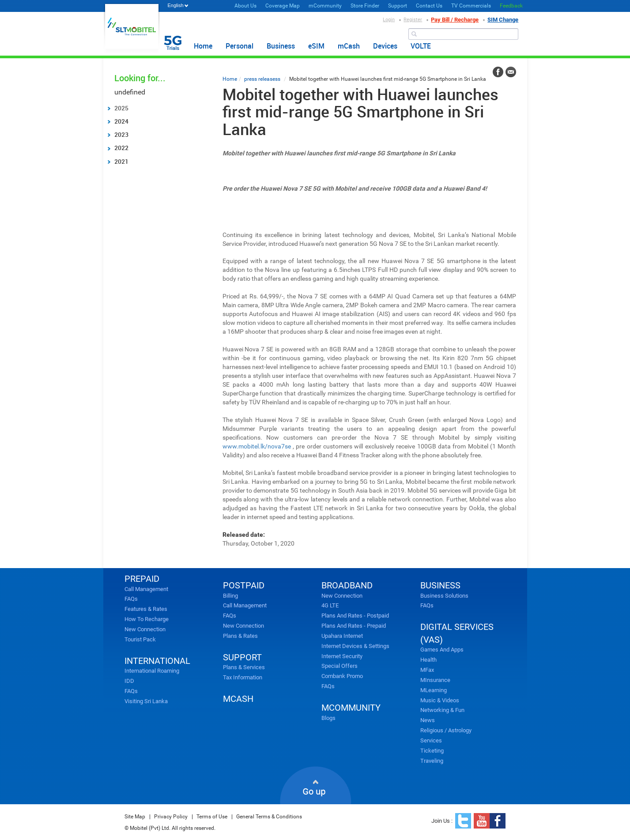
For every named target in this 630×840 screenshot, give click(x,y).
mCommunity (325, 6)
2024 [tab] (118, 121)
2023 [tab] (118, 134)
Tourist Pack (140, 639)
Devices (385, 46)
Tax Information (243, 677)
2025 (121, 108)
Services (431, 740)
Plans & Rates (240, 636)
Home (203, 46)
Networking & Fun (442, 710)
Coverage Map (283, 6)
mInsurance (435, 680)
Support (398, 6)
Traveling (432, 761)
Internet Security (342, 656)
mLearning (434, 690)
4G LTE (330, 605)
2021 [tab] (118, 161)
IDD (129, 681)
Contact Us (429, 6)
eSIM (316, 46)
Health (428, 660)
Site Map (135, 817)
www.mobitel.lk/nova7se (257, 446)
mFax (427, 670)
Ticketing (432, 751)
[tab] (160, 108)
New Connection (145, 629)
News (428, 720)
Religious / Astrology (446, 730)
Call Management (146, 589)
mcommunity (351, 708)
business (440, 585)
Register (413, 20)
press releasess (262, 79)
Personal (240, 46)
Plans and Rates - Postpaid (355, 616)
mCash (349, 46)
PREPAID (142, 579)
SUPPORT (242, 657)
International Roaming (152, 671)
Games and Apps (442, 650)
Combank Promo (342, 676)
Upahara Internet (342, 636)
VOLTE (421, 46)
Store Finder (365, 6)
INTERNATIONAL (157, 661)
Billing (230, 596)
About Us (245, 6)
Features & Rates (146, 609)
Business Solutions (444, 596)
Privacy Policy (171, 817)
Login (389, 20)
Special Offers (340, 666)
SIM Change (503, 20)
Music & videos (440, 700)
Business (281, 46)
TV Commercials (471, 6)
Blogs (328, 718)
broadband (347, 585)
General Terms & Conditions (269, 817)
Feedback (511, 6)
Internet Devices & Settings (355, 646)
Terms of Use (212, 817)
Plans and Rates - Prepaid (354, 626)
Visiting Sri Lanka (146, 701)
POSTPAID (244, 585)
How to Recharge (147, 619)
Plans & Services (244, 667)
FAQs (131, 599)
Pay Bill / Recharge (455, 20)
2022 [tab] (118, 148)
